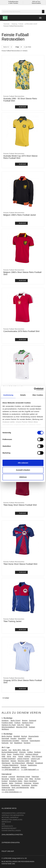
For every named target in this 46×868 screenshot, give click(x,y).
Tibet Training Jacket (12, 621)
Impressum (6, 822)
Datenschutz (7, 826)
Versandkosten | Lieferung (13, 813)
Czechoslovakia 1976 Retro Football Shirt (21, 331)
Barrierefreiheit (9, 828)
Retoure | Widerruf (10, 817)
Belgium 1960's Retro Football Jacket (20, 215)
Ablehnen (23, 477)
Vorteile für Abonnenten (13, 815)
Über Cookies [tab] (38, 395)
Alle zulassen (23, 463)
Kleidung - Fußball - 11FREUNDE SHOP (24, 24)
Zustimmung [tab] (8, 395)
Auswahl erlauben (23, 470)
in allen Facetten (13, 3)
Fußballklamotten (13, 2)
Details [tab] (23, 395)
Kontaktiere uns (8, 864)
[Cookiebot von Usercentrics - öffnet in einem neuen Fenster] (34, 389)
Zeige (17, 47)
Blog (4, 862)
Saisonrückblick (36, 3)
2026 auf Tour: (36, 2)
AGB (3, 824)
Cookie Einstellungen (11, 831)
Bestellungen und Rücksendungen (20, 862)
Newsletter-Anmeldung (12, 820)
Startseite (6, 24)
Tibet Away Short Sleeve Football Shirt (20, 505)
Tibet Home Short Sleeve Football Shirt (20, 564)
